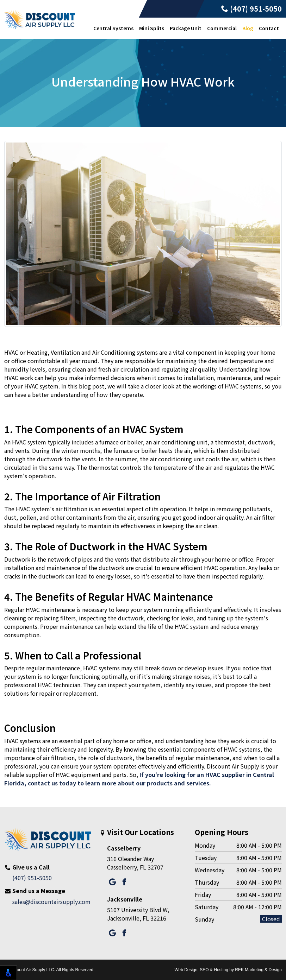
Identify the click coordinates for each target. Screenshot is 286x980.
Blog (248, 28)
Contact (269, 28)
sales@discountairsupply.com (51, 902)
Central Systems (113, 28)
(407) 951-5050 (251, 9)
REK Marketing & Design (258, 970)
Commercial (222, 28)
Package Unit (186, 28)
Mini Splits (152, 28)
